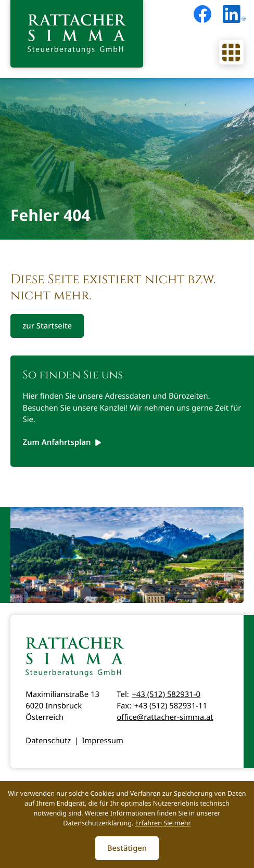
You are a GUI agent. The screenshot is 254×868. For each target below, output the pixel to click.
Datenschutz (48, 741)
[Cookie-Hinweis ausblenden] (127, 848)
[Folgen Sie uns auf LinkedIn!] (234, 14)
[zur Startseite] (77, 34)
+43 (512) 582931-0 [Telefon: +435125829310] (166, 694)
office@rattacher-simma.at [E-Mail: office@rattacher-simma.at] (165, 717)
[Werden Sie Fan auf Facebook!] (202, 14)
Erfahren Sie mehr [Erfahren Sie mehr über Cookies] (163, 823)
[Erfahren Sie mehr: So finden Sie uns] (62, 442)
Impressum (103, 741)
